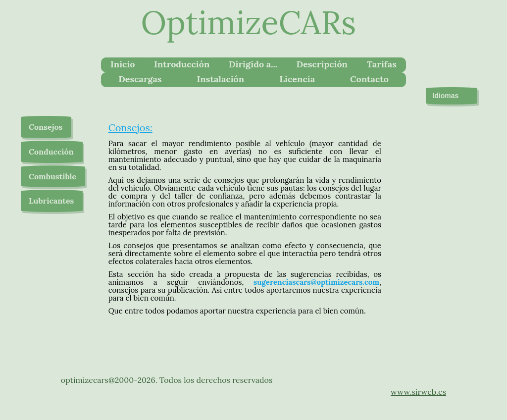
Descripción (322, 64)
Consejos (46, 127)
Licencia (297, 79)
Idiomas (452, 96)
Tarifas (382, 64)
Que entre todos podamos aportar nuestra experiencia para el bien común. (237, 311)
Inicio (123, 64)
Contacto (369, 79)
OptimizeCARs (249, 23)
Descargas (140, 79)
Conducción (51, 152)
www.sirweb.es (418, 392)
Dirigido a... (253, 64)
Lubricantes (51, 201)
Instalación (221, 79)
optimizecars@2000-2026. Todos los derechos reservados (167, 380)
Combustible (52, 176)
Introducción (182, 64)
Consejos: (130, 128)
